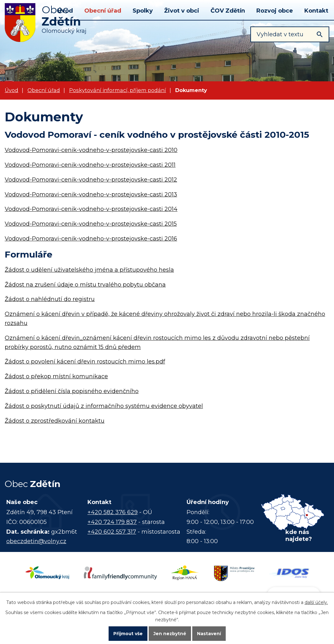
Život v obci (182, 11)
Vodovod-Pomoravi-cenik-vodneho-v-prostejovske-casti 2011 (90, 165)
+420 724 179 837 (112, 522)
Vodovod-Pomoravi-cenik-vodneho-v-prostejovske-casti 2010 (91, 150)
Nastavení (209, 633)
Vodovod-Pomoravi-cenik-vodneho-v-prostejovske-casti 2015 (91, 224)
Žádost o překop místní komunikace (56, 376)
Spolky (143, 11)
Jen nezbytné (170, 633)
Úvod (12, 90)
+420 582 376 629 (113, 512)
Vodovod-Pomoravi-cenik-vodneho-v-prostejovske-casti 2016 (91, 239)
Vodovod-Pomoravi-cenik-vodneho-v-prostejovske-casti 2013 (91, 194)
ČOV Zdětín (228, 11)
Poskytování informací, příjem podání (118, 90)
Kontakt (316, 11)
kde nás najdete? (299, 536)
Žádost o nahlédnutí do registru (50, 299)
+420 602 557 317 (112, 532)
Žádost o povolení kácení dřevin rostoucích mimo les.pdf (85, 362)
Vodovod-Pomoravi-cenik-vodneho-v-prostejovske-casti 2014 (91, 209)
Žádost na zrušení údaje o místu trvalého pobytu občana (85, 285)
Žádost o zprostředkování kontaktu (55, 421)
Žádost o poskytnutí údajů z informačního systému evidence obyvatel (104, 406)
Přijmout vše (128, 633)
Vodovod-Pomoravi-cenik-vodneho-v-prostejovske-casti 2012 (91, 180)
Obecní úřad (103, 11)
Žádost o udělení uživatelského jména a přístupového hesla (89, 270)
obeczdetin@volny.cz (36, 541)
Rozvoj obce (275, 11)
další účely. (316, 602)
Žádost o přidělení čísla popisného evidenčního (72, 391)
